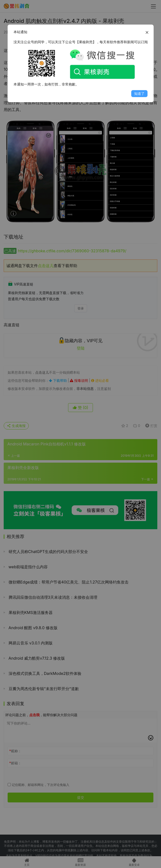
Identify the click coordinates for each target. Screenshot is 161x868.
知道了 (139, 93)
